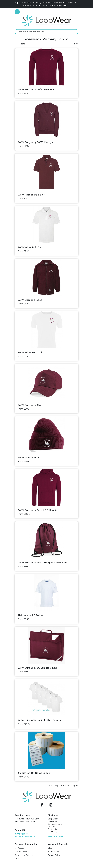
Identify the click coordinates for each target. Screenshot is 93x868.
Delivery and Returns (24, 855)
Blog (50, 848)
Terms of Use (54, 852)
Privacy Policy (54, 855)
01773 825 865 (21, 834)
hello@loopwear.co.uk (25, 837)
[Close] (77, 4)
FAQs (17, 859)
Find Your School (22, 852)
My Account (20, 848)
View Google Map (56, 836)
